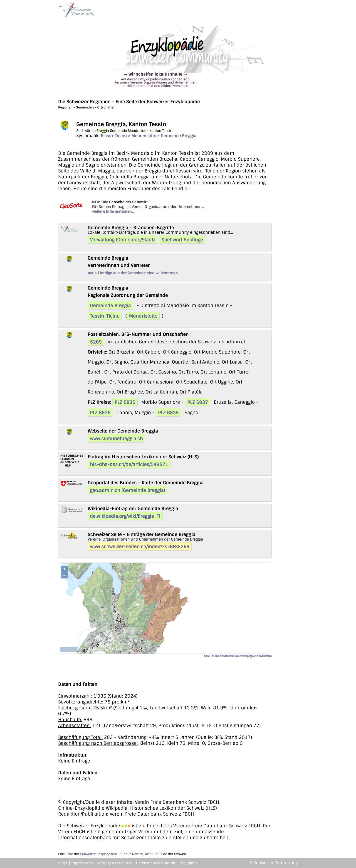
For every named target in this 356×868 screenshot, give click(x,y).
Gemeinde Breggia (179, 136)
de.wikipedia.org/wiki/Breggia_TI (125, 516)
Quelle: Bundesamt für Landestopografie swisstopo (238, 656)
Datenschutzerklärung (156, 863)
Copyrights (188, 863)
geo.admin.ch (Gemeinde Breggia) (127, 490)
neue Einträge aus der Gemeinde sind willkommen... (134, 273)
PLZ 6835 (125, 402)
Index (63, 863)
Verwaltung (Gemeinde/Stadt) (122, 240)
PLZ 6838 (100, 413)
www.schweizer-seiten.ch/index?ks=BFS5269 (140, 546)
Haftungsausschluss (114, 863)
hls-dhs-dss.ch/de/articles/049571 (129, 464)
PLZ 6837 (198, 402)
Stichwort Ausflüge (182, 240)
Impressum (82, 863)
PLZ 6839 (168, 413)
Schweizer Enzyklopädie (99, 854)
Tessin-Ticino (114, 136)
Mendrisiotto (144, 136)
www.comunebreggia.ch (116, 438)
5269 (96, 342)
